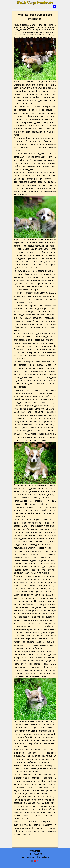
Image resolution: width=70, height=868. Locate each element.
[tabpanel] (35, 429)
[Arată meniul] (54, 6)
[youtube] (35, 861)
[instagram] (38, 861)
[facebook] (32, 861)
